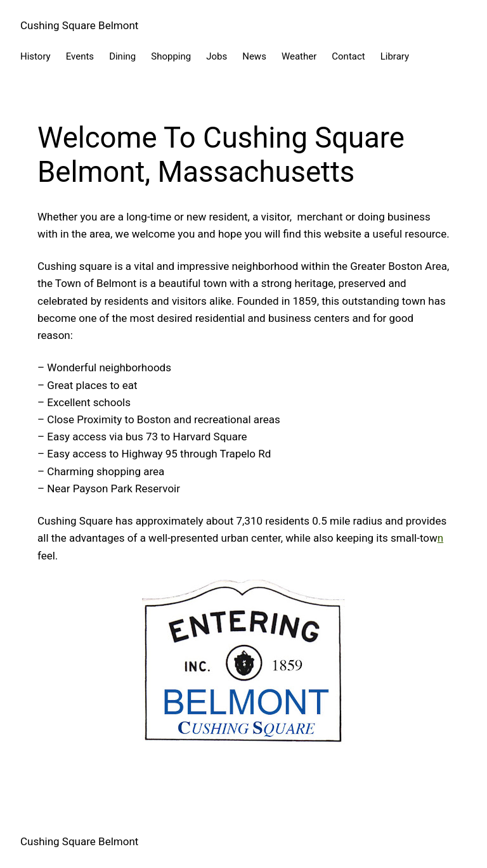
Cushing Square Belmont (79, 25)
